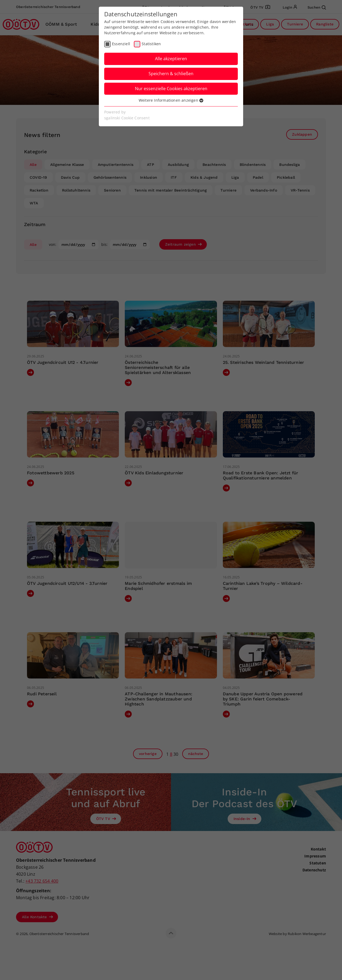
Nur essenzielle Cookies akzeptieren (171, 89)
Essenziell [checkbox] (121, 44)
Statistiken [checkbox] (151, 44)
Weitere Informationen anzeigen (171, 100)
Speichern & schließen (171, 74)
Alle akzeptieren (171, 59)
